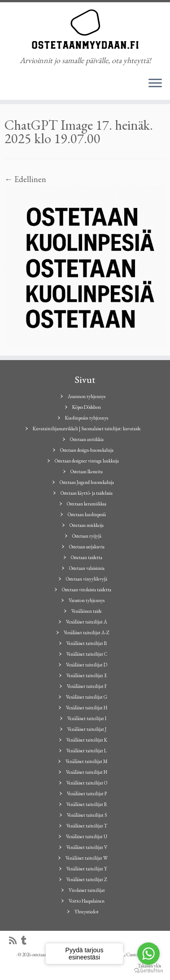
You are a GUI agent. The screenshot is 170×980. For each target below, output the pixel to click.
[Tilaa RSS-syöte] (15, 941)
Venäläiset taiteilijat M (87, 761)
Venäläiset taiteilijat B (87, 643)
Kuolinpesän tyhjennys (87, 418)
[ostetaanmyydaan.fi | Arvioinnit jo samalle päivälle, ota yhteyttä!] (85, 29)
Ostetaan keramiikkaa (87, 504)
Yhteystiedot (87, 912)
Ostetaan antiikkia (87, 439)
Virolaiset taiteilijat (87, 890)
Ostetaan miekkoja (87, 525)
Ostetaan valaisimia (87, 568)
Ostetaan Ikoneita (87, 471)
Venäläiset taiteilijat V (87, 847)
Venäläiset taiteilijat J (87, 729)
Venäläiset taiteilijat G (87, 697)
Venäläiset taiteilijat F (87, 686)
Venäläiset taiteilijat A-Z (87, 632)
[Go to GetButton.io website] (148, 971)
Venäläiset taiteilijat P (87, 793)
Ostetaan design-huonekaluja (87, 450)
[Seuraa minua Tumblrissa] (26, 941)
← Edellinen (25, 179)
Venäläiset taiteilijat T (87, 826)
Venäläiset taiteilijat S (87, 815)
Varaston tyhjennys (87, 600)
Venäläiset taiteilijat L (87, 751)
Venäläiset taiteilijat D (87, 665)
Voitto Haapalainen (87, 901)
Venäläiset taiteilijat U (87, 836)
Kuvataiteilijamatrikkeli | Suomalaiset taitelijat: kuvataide (87, 428)
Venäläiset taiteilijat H (87, 708)
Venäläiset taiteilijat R (87, 804)
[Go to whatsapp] (148, 954)
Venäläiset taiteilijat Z (87, 879)
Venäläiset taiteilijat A (87, 622)
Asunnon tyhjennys (87, 396)
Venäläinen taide (87, 611)
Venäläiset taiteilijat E (87, 675)
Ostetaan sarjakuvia (87, 547)
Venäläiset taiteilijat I (87, 718)
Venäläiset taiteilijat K (87, 740)
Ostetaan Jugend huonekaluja (87, 482)
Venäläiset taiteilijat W (87, 858)
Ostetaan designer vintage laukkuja (87, 461)
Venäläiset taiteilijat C (87, 654)
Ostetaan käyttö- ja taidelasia (87, 493)
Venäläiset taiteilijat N (87, 772)
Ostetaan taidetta (87, 557)
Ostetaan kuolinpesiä (87, 514)
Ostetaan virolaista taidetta (87, 590)
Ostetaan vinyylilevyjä (87, 579)
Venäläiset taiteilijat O (87, 783)
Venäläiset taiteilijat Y (87, 869)
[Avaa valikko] (155, 84)
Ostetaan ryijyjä (87, 536)
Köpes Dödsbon (87, 407)
